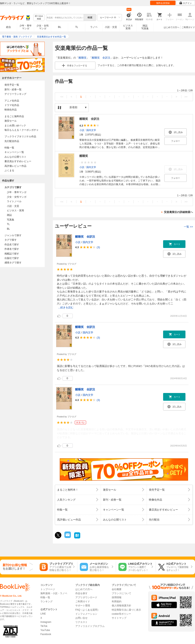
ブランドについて (121, 593)
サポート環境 (83, 606)
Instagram (46, 622)
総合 (9, 27)
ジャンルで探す (13, 235)
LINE (43, 614)
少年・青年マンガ (26, 27)
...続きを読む (66, 307)
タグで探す (11, 240)
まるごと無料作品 (14, 116)
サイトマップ (119, 618)
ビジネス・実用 (15, 211)
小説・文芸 (111, 27)
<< (62, 97)
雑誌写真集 (145, 27)
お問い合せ (81, 618)
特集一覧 (9, 148)
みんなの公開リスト (15, 157)
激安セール (11, 121)
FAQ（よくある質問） (88, 610)
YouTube (45, 630)
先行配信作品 (12, 141)
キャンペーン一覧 (14, 152)
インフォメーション (86, 614)
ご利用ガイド (188, 27)
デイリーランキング (15, 94)
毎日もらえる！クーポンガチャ (22, 130)
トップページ (48, 589)
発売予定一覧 (12, 85)
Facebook (46, 634)
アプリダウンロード (86, 597)
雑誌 (9, 215)
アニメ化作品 (12, 101)
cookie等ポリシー (121, 614)
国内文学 (91, 130)
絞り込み (39, 18)
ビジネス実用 (128, 27)
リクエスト (81, 622)
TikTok (44, 626)
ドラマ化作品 (12, 105)
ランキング (47, 601)
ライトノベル (14, 201)
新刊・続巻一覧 (13, 90)
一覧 (188, 227)
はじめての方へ (172, 27)
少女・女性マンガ (43, 27)
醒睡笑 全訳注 (101, 58)
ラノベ (94, 27)
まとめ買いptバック (15, 126)
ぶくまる (9, 170)
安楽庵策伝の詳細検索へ (178, 212)
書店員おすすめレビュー (18, 161)
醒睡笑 (83, 58)
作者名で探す (12, 249)
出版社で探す (12, 258)
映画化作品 (11, 110)
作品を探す (81, 593)
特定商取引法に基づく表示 (126, 610)
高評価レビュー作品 (15, 166)
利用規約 (117, 601)
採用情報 (117, 597)
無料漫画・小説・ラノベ (54, 593)
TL (77, 27)
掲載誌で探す (12, 254)
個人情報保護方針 (121, 606)
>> (186, 97)
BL (60, 27)
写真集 (11, 220)
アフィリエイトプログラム (90, 626)
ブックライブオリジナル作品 (20, 136)
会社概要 (117, 589)
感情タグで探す (13, 263)
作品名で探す (12, 245)
